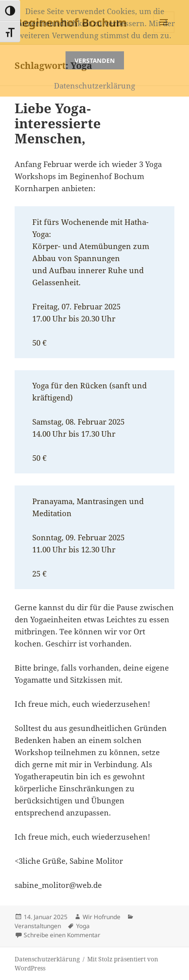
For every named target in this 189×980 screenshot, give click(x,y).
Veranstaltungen (38, 926)
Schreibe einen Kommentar (62, 935)
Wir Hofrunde (102, 917)
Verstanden (95, 61)
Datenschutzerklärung (47, 959)
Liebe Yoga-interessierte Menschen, (58, 123)
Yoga (83, 926)
